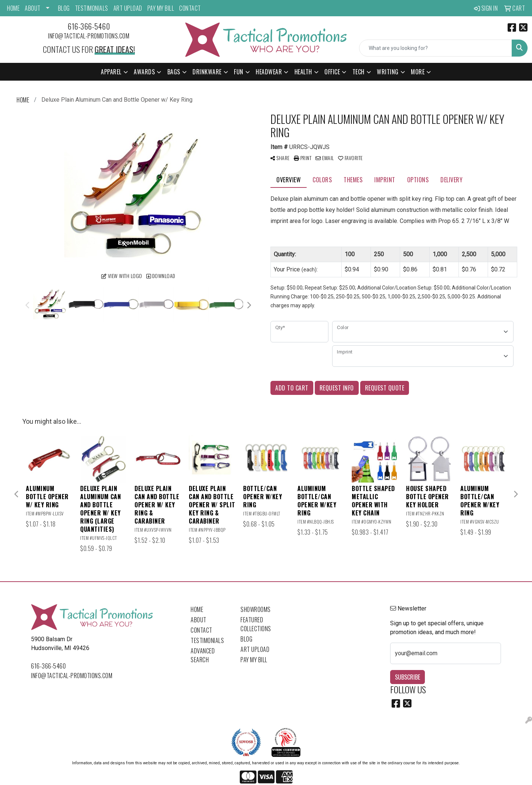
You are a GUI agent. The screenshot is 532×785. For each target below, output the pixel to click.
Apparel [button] (111, 72)
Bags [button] (174, 72)
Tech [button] (359, 72)
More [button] (418, 72)
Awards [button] (144, 72)
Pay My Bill (161, 8)
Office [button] (332, 72)
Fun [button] (239, 72)
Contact (190, 8)
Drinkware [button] (207, 72)
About (33, 8)
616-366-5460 (89, 26)
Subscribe (407, 677)
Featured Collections (256, 624)
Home (13, 8)
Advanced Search (203, 655)
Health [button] (303, 72)
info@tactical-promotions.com (89, 36)
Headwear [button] (269, 72)
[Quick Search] (436, 48)
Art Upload (128, 8)
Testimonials (92, 8)
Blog (64, 8)
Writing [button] (388, 72)
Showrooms (256, 609)
